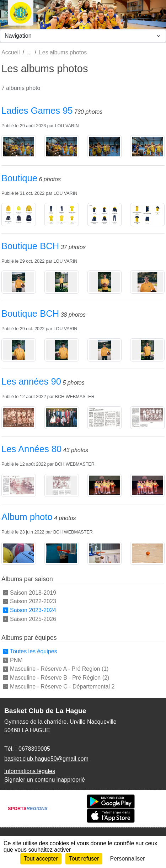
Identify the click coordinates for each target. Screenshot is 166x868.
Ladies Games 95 (37, 111)
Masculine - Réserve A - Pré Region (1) (59, 669)
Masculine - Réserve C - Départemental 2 (62, 687)
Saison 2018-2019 (33, 592)
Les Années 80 (31, 449)
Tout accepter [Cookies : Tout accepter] (41, 859)
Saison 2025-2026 (33, 619)
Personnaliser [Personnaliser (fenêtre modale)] (128, 859)
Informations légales (30, 771)
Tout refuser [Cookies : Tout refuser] (84, 859)
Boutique (19, 178)
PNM (16, 660)
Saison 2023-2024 (33, 610)
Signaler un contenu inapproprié (45, 780)
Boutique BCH (30, 246)
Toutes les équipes (34, 651)
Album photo (27, 517)
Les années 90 (31, 381)
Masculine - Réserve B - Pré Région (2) (60, 678)
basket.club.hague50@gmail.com (46, 759)
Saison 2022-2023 (33, 601)
